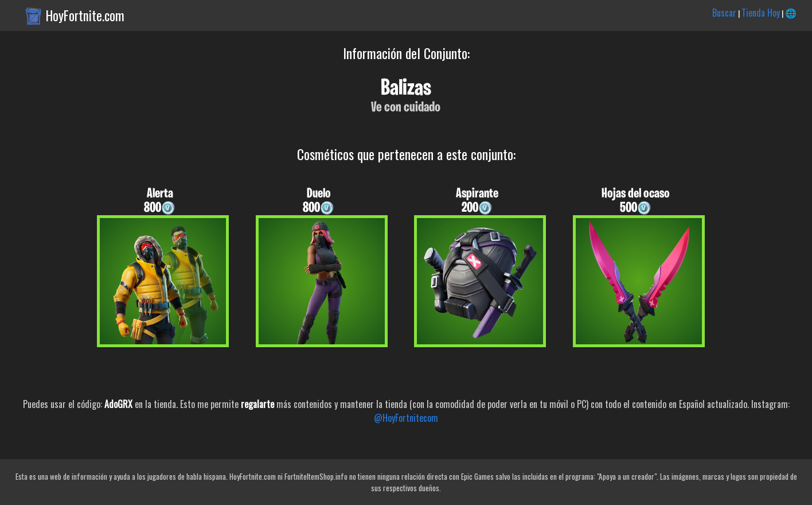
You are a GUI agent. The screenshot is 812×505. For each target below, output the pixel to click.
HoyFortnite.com (85, 15)
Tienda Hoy (761, 13)
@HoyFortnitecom (406, 418)
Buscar (724, 13)
